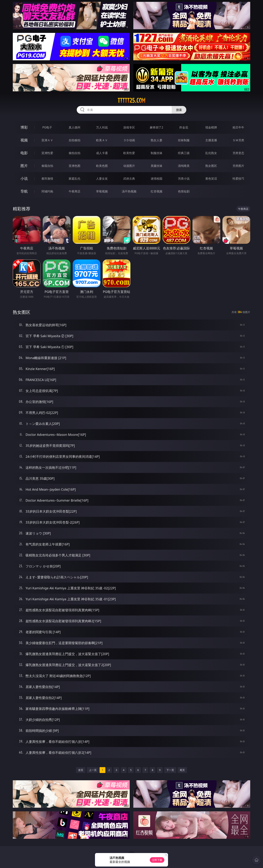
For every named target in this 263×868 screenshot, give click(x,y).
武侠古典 (129, 179)
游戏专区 (129, 127)
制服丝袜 (157, 153)
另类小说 (184, 179)
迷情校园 (157, 179)
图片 (24, 166)
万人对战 (102, 127)
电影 (24, 153)
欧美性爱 (129, 153)
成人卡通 (102, 153)
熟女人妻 (157, 140)
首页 (81, 770)
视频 (24, 140)
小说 (24, 178)
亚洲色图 (75, 166)
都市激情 (47, 179)
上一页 (93, 770)
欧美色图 (102, 166)
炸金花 (184, 127)
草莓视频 (102, 191)
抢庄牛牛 (238, 127)
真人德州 (75, 127)
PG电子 (47, 127)
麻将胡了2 (156, 127)
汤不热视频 (129, 191)
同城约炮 (47, 191)
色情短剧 (184, 191)
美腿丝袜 (157, 166)
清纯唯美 (184, 166)
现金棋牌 (211, 127)
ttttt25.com (131, 101)
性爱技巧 (238, 179)
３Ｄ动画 (129, 140)
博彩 (24, 127)
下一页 (170, 770)
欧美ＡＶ (102, 140)
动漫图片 (129, 166)
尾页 (182, 770)
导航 (24, 191)
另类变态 (238, 153)
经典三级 (184, 153)
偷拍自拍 (75, 153)
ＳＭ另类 (238, 140)
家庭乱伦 (75, 179)
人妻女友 (102, 179)
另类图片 (238, 166)
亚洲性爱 (47, 153)
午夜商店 (75, 191)
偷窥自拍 (47, 166)
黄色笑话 (211, 179)
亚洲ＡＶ (47, 140)
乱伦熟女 (211, 153)
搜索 (179, 110)
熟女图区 (211, 166)
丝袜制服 (184, 140)
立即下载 (157, 860)
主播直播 (211, 140)
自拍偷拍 (75, 140)
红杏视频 (157, 191)
